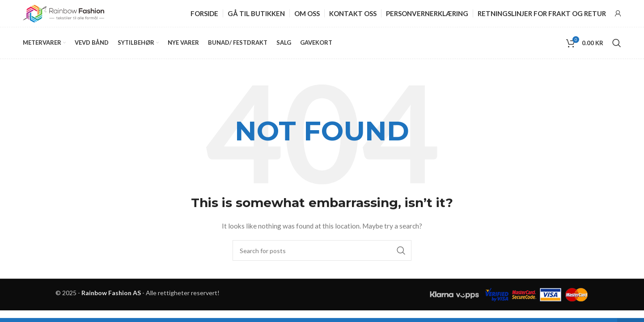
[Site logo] (64, 13)
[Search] (617, 43)
